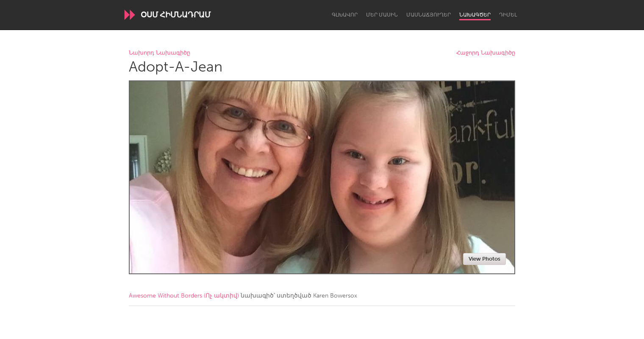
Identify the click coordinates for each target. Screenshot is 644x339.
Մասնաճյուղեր (429, 15)
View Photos (484, 259)
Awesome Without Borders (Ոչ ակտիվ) (184, 296)
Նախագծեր (475, 15)
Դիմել (508, 15)
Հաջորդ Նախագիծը (486, 53)
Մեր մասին (382, 15)
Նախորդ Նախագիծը (160, 53)
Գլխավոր (345, 15)
